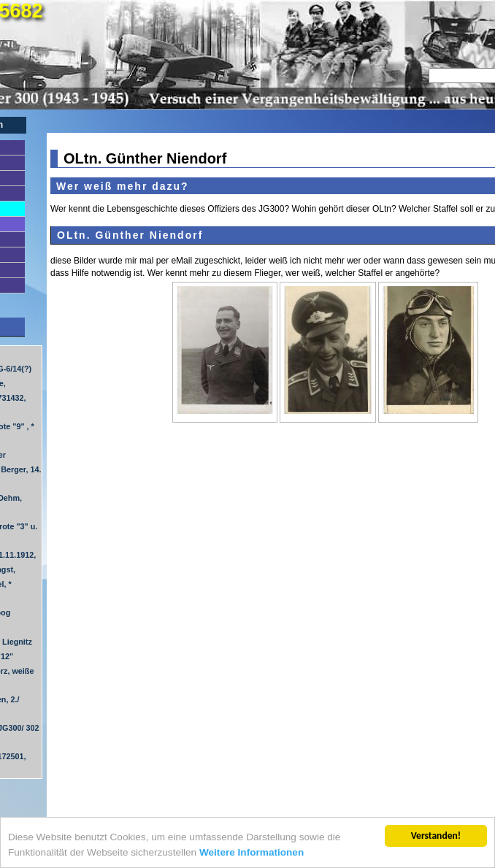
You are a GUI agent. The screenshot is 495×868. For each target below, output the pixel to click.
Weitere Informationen (252, 853)
